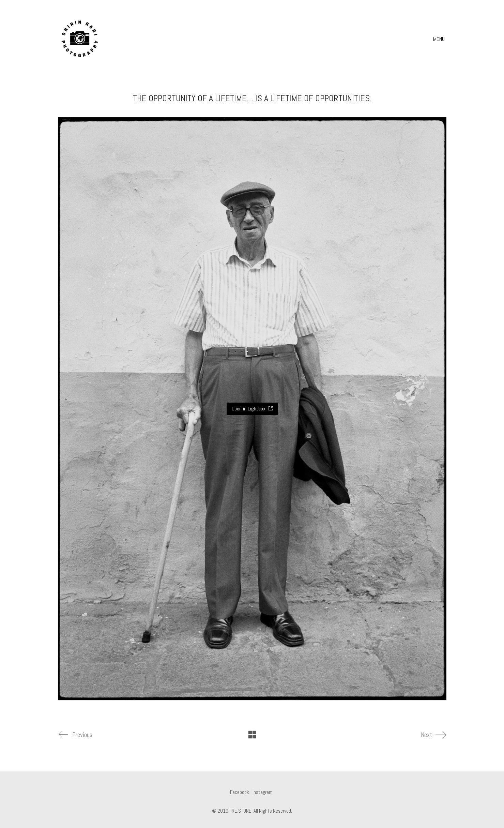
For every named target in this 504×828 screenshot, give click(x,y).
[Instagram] (263, 792)
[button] (440, 39)
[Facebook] (240, 792)
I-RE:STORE (240, 811)
